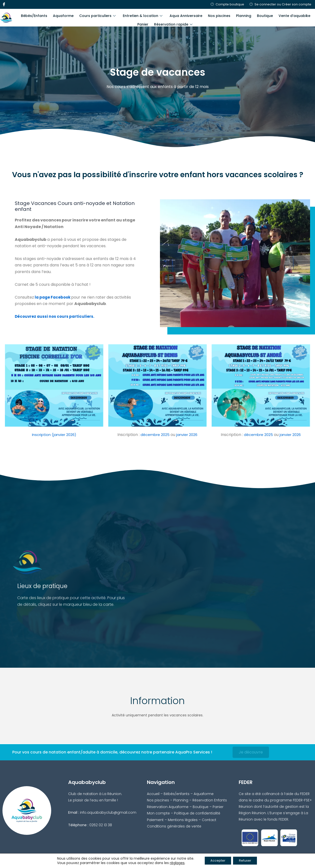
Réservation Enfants (210, 800)
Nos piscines (210, 15)
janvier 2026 (187, 435)
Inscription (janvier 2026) (54, 435)
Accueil (153, 793)
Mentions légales (183, 819)
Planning (233, 15)
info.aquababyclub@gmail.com (108, 812)
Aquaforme (61, 15)
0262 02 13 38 (101, 825)
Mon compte (158, 813)
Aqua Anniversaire (179, 15)
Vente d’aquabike (280, 15)
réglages (173, 863)
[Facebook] (4, 4)
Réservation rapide (165, 21)
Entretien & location (137, 15)
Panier (306, 15)
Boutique (252, 15)
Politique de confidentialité (197, 813)
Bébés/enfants (177, 793)
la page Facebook (53, 297)
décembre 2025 (154, 435)
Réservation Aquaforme (168, 806)
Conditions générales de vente (174, 826)
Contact (209, 819)
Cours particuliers (94, 15)
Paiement (155, 819)
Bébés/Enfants (34, 15)
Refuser (247, 860)
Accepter (216, 860)
